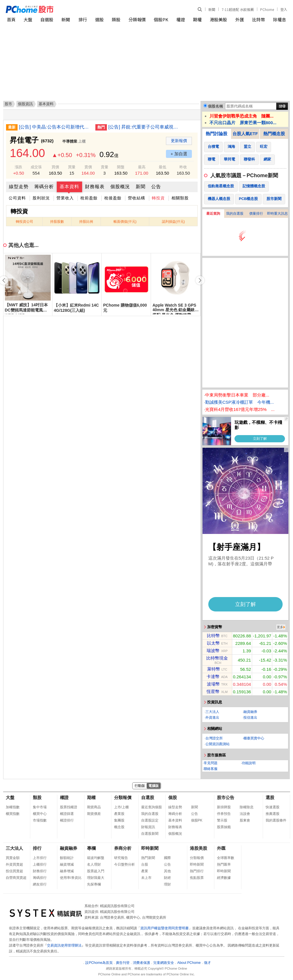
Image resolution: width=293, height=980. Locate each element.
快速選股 (273, 807)
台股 (145, 864)
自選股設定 (150, 820)
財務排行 (40, 871)
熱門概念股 (274, 134)
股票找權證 (69, 807)
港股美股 (218, 19)
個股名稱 (216, 106)
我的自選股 (235, 214)
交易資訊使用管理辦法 (64, 945)
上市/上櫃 (121, 807)
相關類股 (180, 198)
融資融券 (250, 712)
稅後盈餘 (113, 198)
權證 (181, 19)
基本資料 (69, 187)
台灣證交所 (214, 738)
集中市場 (40, 807)
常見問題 (211, 763)
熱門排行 (197, 871)
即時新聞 (150, 848)
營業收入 (65, 198)
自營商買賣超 (16, 878)
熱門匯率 (224, 864)
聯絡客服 (211, 769)
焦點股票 (197, 878)
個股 (173, 797)
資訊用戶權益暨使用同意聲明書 (165, 928)
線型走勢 (19, 187)
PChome (267, 9)
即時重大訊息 (277, 214)
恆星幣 (213, 691)
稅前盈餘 (89, 198)
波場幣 (213, 684)
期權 (197, 19)
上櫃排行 (40, 864)
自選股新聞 (150, 834)
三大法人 (212, 712)
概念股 (119, 827)
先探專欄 (94, 884)
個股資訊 (25, 104)
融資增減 (67, 864)
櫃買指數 (13, 814)
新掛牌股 (224, 807)
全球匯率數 (226, 858)
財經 (167, 878)
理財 (167, 884)
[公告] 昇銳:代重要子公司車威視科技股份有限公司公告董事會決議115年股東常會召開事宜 (144, 127)
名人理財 (94, 864)
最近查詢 (213, 214)
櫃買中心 (40, 814)
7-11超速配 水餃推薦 (238, 9)
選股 (99, 19)
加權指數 (13, 807)
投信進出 (250, 717)
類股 (116, 19)
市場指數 (40, 820)
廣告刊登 (123, 963)
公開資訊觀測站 (218, 744)
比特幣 (259, 19)
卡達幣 (213, 676)
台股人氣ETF (245, 134)
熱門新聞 (148, 858)
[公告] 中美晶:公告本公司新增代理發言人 (55, 127)
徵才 (207, 963)
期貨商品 (94, 807)
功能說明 (249, 763)
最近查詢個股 (152, 807)
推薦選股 (273, 814)
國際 (167, 858)
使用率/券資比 (71, 878)
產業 (145, 871)
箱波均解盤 (96, 858)
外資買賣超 (14, 864)
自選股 (47, 19)
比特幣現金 (217, 658)
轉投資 (158, 198)
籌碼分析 (44, 187)
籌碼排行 (40, 878)
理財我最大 (96, 878)
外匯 (240, 19)
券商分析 (123, 848)
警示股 (222, 820)
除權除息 (247, 807)
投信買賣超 (14, 871)
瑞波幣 (213, 650)
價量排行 (256, 214)
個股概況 (120, 187)
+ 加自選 (179, 154)
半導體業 (70, 141)
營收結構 (137, 198)
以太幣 (213, 643)
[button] (200, 280)
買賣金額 (13, 858)
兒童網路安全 (164, 963)
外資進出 (212, 717)
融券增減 (67, 871)
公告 (156, 187)
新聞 (212, 9)
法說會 (245, 814)
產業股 (119, 814)
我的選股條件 (276, 820)
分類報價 (137, 19)
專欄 (91, 848)
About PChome (189, 963)
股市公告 (226, 797)
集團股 (119, 820)
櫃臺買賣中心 (254, 738)
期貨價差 (94, 814)
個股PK (161, 19)
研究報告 (121, 858)
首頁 (11, 19)
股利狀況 (41, 198)
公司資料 (17, 198)
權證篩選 (67, 814)
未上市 (146, 878)
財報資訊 (148, 827)
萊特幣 (214, 669)
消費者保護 (141, 963)
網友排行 (40, 884)
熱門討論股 (217, 134)
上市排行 (40, 858)
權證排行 (67, 820)
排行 (83, 19)
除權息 (280, 19)
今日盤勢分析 (124, 864)
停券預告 (224, 814)
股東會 (245, 820)
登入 (284, 9)
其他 (167, 871)
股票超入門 (96, 871)
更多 (280, 627)
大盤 (28, 19)
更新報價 (179, 141)
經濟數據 (224, 878)
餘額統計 (67, 858)
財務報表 (95, 187)
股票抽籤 (224, 827)
